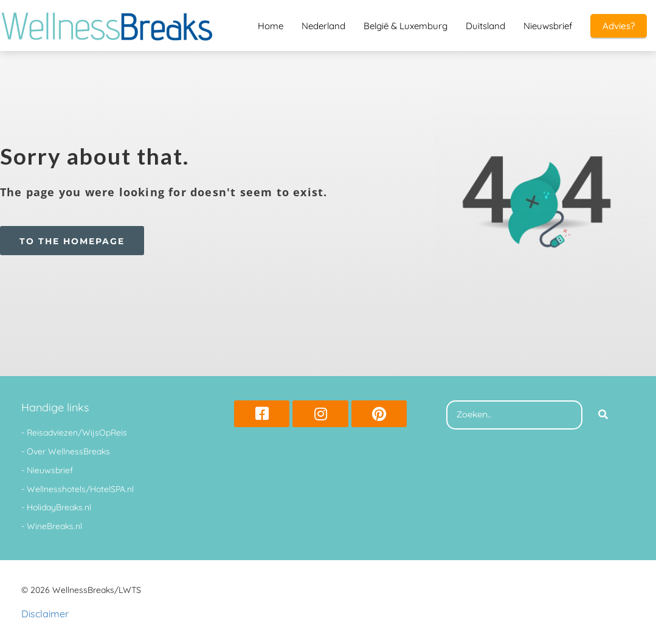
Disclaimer (45, 614)
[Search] (603, 415)
